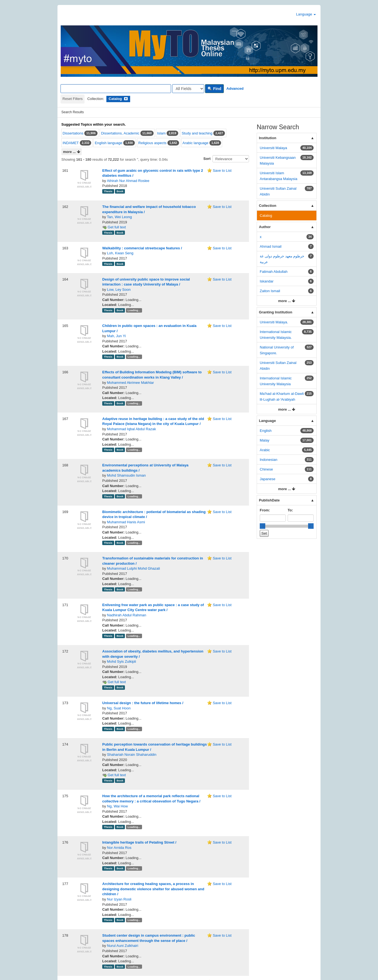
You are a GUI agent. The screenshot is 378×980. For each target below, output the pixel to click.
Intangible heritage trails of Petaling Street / (139, 842)
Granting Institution (276, 312)
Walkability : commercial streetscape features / (142, 248)
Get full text (114, 227)
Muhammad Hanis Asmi (126, 522)
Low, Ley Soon (119, 290)
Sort (207, 159)
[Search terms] (116, 89)
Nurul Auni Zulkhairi (123, 946)
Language (306, 14)
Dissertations (73, 133)
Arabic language (195, 143)
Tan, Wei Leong (119, 217)
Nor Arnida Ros (119, 848)
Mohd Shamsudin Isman (126, 475)
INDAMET (71, 143)
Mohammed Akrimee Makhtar (130, 383)
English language (109, 143)
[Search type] (188, 89)
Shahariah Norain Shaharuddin (132, 755)
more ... (72, 152)
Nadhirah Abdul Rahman (127, 615)
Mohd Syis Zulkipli (121, 661)
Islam (161, 133)
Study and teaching (197, 133)
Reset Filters (73, 99)
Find (214, 89)
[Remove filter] (126, 99)
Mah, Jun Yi (116, 336)
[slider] (262, 526)
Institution (268, 138)
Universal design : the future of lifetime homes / (143, 703)
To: (290, 510)
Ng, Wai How (117, 806)
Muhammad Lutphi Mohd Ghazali (133, 568)
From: (265, 510)
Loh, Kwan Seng (120, 253)
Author (265, 227)
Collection (268, 206)
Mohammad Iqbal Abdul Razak (131, 429)
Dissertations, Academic (120, 133)
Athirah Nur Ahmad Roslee (128, 181)
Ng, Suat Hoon (119, 708)
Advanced (235, 89)
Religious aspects (153, 143)
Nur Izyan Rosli (119, 899)
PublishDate (269, 500)
